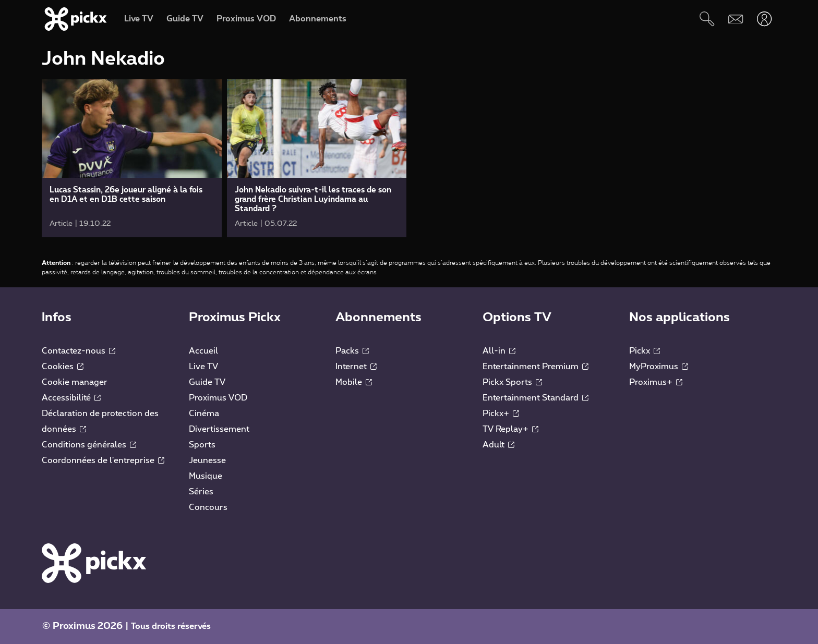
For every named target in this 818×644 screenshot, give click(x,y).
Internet (356, 367)
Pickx (645, 351)
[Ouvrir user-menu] (765, 19)
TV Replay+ (510, 429)
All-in (499, 351)
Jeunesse (207, 460)
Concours (208, 507)
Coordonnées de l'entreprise (103, 460)
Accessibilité (71, 398)
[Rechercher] (707, 19)
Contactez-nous (79, 351)
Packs (352, 351)
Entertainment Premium (536, 367)
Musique (206, 476)
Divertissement (219, 429)
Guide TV (207, 382)
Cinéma (204, 414)
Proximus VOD (218, 398)
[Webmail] (736, 19)
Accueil (203, 351)
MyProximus (659, 367)
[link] (132, 158)
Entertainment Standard (536, 398)
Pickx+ (501, 414)
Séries (201, 492)
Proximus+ (656, 382)
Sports (202, 445)
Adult (498, 445)
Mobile (354, 382)
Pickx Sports (512, 382)
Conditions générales (89, 445)
